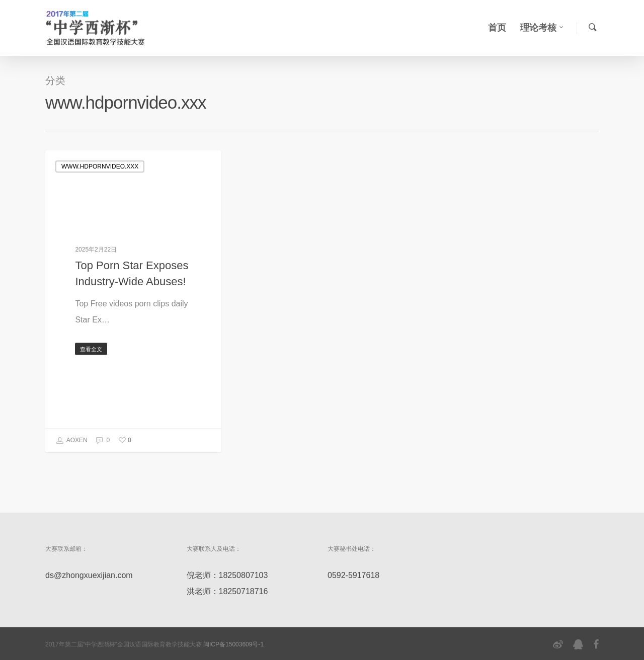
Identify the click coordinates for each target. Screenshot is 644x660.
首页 (497, 28)
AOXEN (72, 441)
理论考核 (542, 28)
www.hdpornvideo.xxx (100, 167)
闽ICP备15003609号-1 (233, 644)
